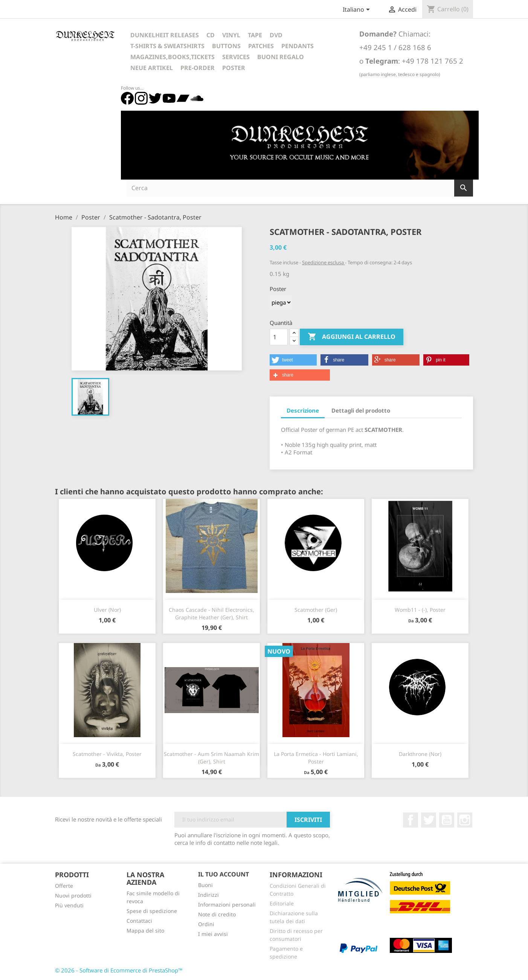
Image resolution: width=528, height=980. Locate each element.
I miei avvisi (213, 934)
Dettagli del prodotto (361, 410)
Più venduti (69, 905)
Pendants (298, 46)
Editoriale (282, 903)
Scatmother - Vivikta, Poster (107, 754)
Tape (255, 35)
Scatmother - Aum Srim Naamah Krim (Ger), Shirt (211, 758)
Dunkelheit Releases (165, 35)
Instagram (465, 820)
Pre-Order (198, 68)
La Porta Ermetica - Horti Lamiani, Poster (316, 758)
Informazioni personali (227, 905)
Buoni (205, 885)
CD (211, 35)
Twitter (429, 820)
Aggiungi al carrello (352, 337)
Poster (234, 68)
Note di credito (217, 914)
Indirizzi (208, 895)
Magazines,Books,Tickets (172, 57)
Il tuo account (224, 874)
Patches (261, 46)
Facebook (410, 820)
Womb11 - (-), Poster (420, 610)
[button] (293, 360)
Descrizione (303, 410)
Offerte (64, 886)
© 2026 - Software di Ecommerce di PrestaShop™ (119, 970)
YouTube (447, 820)
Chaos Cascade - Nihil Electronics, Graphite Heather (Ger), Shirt (211, 613)
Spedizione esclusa (324, 262)
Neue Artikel (152, 68)
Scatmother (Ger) (316, 610)
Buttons (226, 46)
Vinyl (231, 35)
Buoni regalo (281, 57)
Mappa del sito (145, 930)
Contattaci (139, 921)
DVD (276, 35)
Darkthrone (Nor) (420, 754)
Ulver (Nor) (107, 610)
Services (236, 57)
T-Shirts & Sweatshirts (167, 46)
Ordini (206, 924)
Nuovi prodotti (73, 895)
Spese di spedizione (152, 911)
